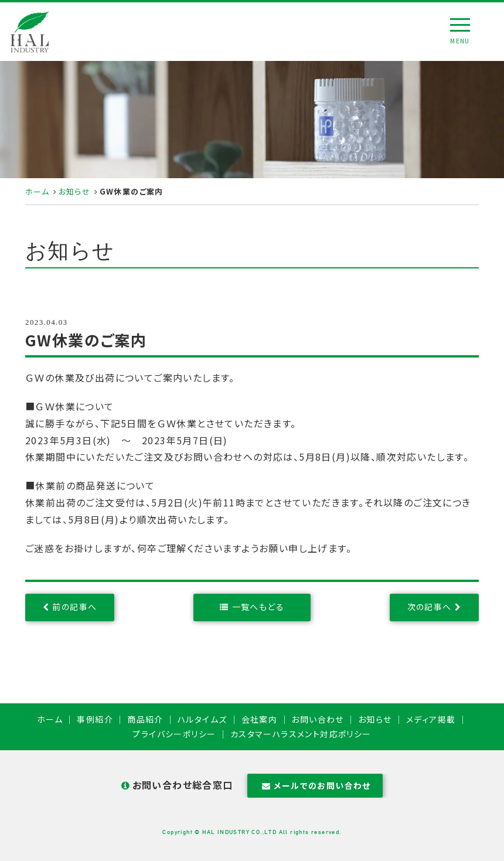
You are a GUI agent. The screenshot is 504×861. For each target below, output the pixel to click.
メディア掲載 (431, 719)
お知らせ (75, 191)
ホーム (37, 191)
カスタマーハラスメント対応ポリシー (301, 734)
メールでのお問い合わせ (315, 785)
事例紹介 (95, 719)
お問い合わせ (317, 719)
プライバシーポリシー (174, 734)
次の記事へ (430, 607)
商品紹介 (145, 719)
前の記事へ (74, 607)
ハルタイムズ (202, 719)
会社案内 (260, 719)
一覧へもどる (258, 607)
